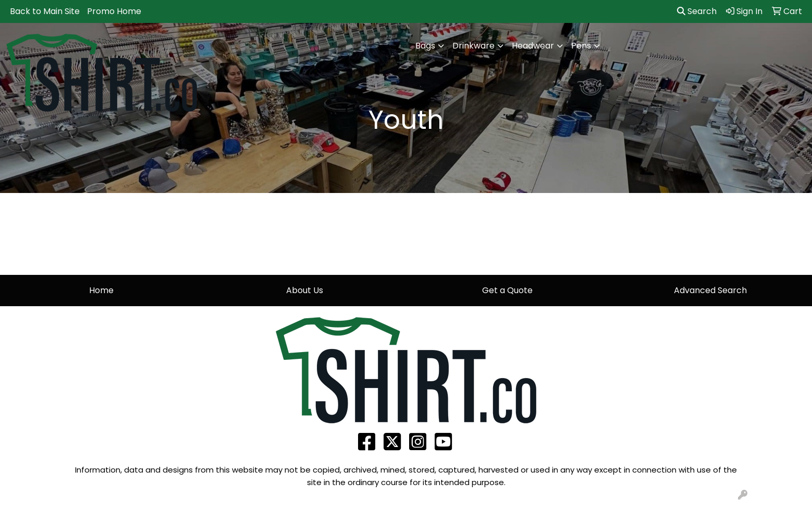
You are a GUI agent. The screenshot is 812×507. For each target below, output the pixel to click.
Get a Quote (507, 290)
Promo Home (114, 11)
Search (697, 11)
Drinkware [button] (473, 46)
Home (101, 290)
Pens (581, 46)
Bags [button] (425, 46)
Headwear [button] (533, 46)
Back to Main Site (45, 11)
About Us (305, 290)
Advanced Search (710, 290)
